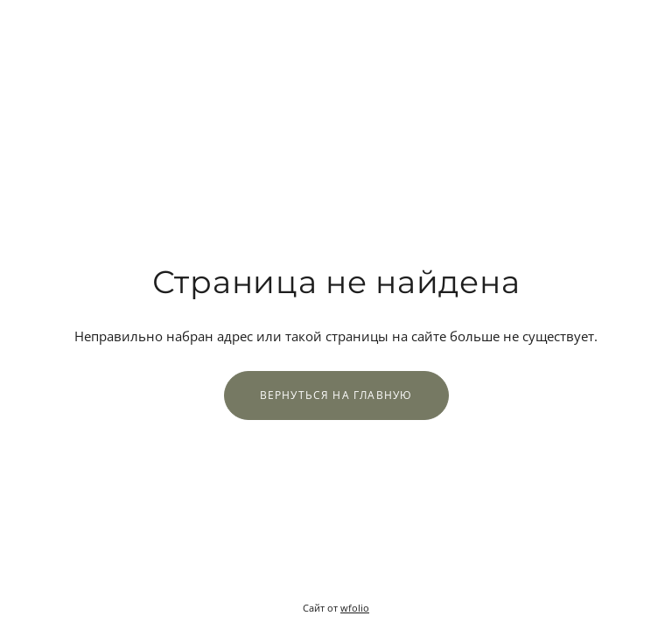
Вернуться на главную (336, 395)
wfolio (355, 608)
